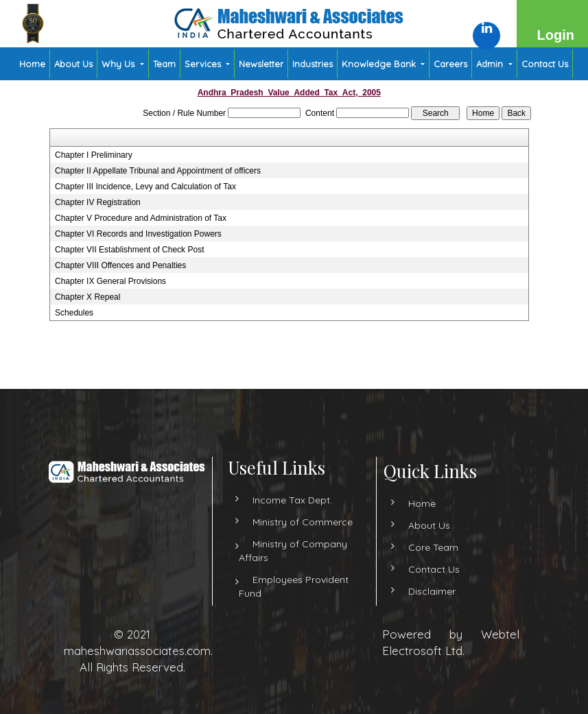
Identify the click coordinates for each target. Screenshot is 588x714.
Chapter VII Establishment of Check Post (129, 250)
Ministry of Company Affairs (293, 563)
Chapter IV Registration (98, 202)
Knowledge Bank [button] (380, 64)
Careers (450, 64)
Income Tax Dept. (292, 512)
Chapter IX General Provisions (110, 281)
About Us (73, 64)
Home (32, 64)
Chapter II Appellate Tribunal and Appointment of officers (158, 171)
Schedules (74, 313)
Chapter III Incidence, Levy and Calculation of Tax (145, 187)
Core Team (421, 547)
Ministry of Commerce (303, 534)
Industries (313, 64)
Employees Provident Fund (294, 599)
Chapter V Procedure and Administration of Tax (141, 218)
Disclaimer (420, 591)
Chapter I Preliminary (94, 155)
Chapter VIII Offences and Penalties (120, 265)
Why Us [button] (119, 64)
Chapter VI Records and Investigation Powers (138, 234)
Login (556, 35)
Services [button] (204, 64)
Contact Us (545, 64)
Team (164, 64)
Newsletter (261, 64)
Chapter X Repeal (87, 297)
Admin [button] (491, 64)
